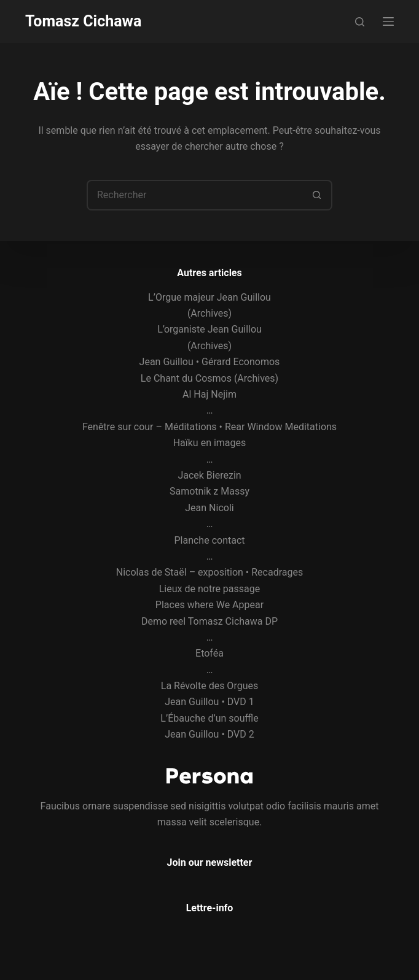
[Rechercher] (360, 22)
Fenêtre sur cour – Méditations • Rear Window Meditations (209, 427)
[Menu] (388, 21)
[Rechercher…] (194, 195)
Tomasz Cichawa (83, 21)
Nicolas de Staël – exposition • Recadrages (209, 572)
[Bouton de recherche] (317, 195)
